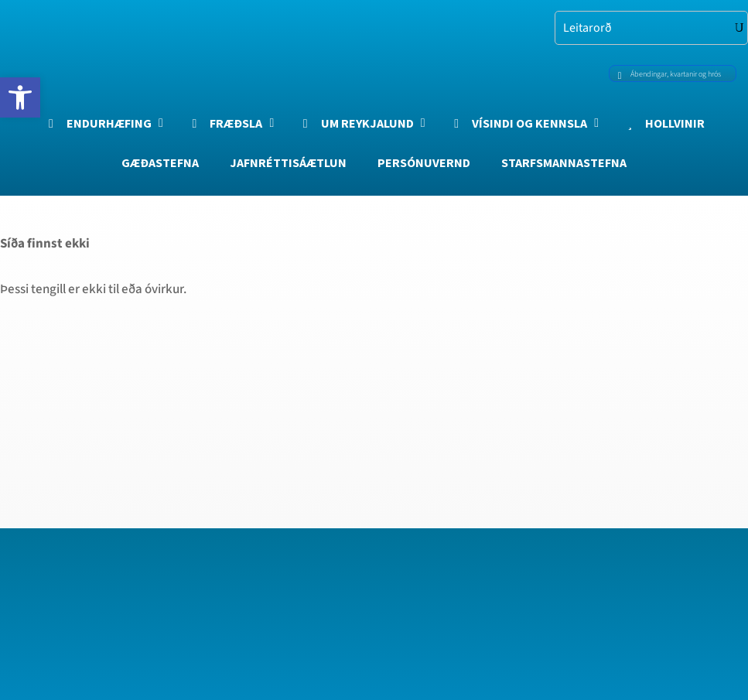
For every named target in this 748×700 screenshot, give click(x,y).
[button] (20, 97)
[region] (201, 560)
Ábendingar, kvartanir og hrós (666, 73)
